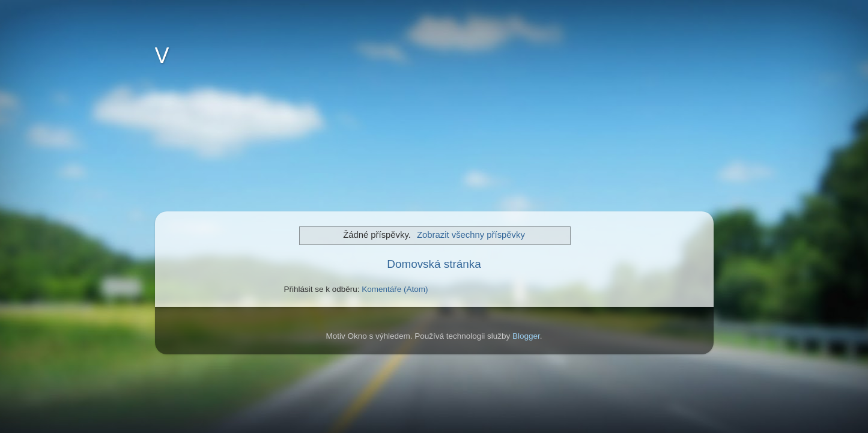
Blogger (526, 336)
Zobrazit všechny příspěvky (471, 235)
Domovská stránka (434, 264)
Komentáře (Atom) (395, 289)
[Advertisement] (227, 148)
